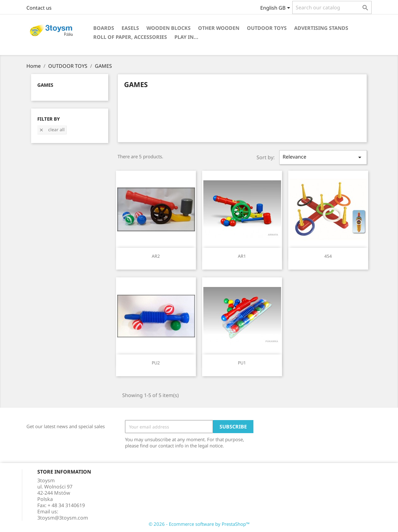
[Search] (332, 7)
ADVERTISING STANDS (321, 28)
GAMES (45, 85)
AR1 (242, 256)
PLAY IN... (186, 37)
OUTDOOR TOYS (267, 28)
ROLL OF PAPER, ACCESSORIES (130, 37)
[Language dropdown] (276, 8)
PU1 (242, 363)
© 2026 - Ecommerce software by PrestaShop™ (199, 524)
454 (328, 256)
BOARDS (104, 28)
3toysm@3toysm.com (63, 518)
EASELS (130, 28)
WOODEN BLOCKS (169, 28)
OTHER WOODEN (219, 28)
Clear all (52, 130)
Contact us (39, 8)
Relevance (323, 157)
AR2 (156, 256)
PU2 (156, 363)
